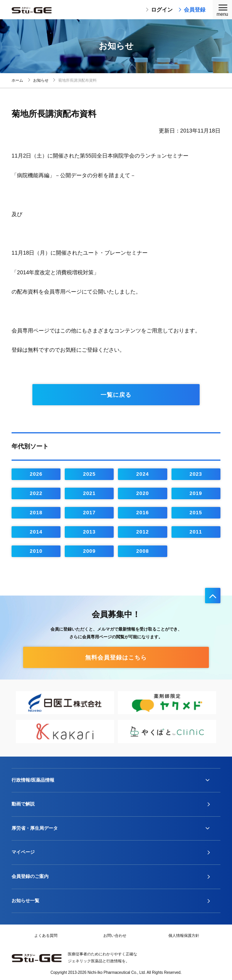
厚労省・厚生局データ (35, 828)
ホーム (17, 80)
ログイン (159, 10)
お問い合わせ (115, 936)
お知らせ (41, 80)
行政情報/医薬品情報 (33, 780)
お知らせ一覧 (25, 901)
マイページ (23, 852)
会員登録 (192, 10)
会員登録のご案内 (30, 876)
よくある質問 (46, 936)
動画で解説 (23, 804)
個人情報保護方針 (184, 936)
